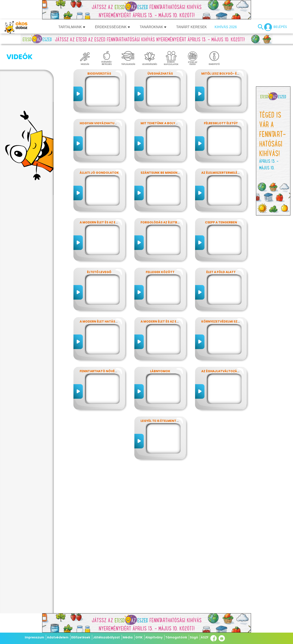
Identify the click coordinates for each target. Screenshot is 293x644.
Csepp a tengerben (221, 222)
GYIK (139, 637)
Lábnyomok (160, 371)
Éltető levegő (99, 272)
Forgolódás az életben (161, 222)
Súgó (194, 637)
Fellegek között (160, 272)
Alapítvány (154, 637)
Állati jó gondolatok (99, 173)
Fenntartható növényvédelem (106, 371)
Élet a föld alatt (221, 272)
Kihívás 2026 (226, 27)
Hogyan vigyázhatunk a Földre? (108, 123)
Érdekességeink (112, 27)
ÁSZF (205, 637)
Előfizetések (81, 637)
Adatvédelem (58, 637)
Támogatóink (176, 637)
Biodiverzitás (99, 74)
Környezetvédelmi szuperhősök (229, 321)
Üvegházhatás (160, 74)
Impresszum (34, 637)
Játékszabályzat (106, 637)
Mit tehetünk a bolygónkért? (167, 123)
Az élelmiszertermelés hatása (227, 173)
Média (128, 637)
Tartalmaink (72, 27)
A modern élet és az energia (103, 222)
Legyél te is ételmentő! (160, 421)
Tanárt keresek (191, 27)
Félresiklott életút (221, 123)
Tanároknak (153, 27)
